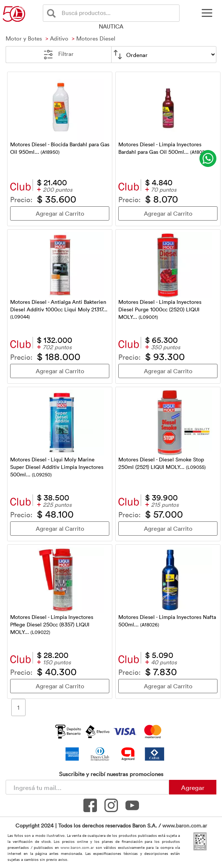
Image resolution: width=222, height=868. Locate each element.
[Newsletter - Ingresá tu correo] (87, 787)
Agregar (193, 787)
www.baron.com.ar (185, 825)
